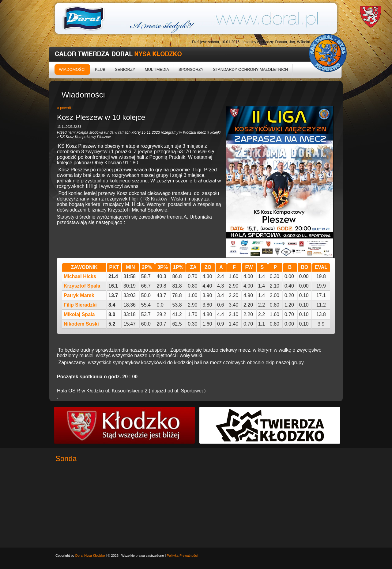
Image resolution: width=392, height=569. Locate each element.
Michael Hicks (80, 276)
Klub (100, 69)
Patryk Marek (79, 295)
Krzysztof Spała (82, 286)
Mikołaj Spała (79, 314)
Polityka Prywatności (182, 556)
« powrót (64, 108)
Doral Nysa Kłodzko (90, 556)
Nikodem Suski (81, 324)
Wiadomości (72, 69)
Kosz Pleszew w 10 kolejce (101, 117)
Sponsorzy (191, 69)
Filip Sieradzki (80, 305)
